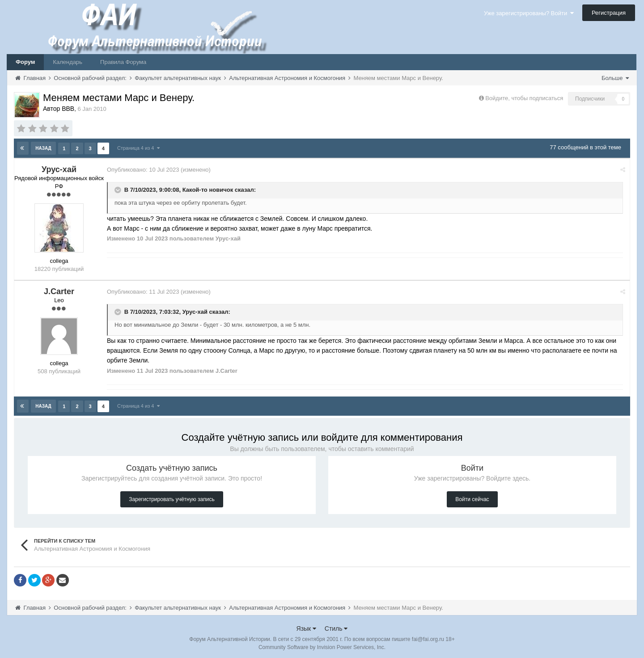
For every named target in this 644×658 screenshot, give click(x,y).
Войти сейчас (472, 497)
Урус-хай (199, 311)
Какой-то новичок (211, 189)
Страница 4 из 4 (138, 148)
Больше (615, 78)
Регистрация (609, 13)
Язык (307, 626)
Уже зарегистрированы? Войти (529, 13)
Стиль (336, 626)
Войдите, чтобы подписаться (524, 98)
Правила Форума (123, 62)
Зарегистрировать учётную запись (172, 497)
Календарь (68, 62)
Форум (25, 62)
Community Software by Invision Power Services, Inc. (322, 645)
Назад (44, 148)
